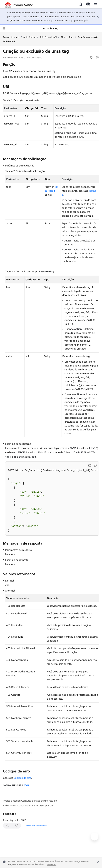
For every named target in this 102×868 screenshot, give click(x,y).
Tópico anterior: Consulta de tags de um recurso (30, 801)
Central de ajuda (11, 37)
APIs (63, 37)
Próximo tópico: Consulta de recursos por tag (28, 805)
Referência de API (48, 37)
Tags (71, 37)
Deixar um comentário (36, 826)
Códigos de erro (22, 778)
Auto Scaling (29, 37)
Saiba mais (52, 864)
